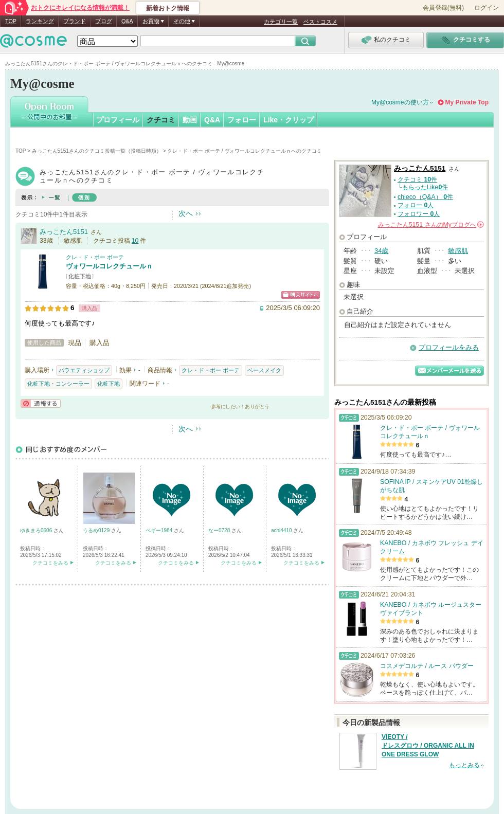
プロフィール (118, 120)
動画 (190, 120)
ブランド (75, 21)
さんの (431, 225)
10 (135, 241)
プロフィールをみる (449, 347)
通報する (41, 403)
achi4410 (282, 530)
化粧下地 (80, 276)
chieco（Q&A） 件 (425, 197)
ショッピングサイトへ (301, 295)
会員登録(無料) (443, 8)
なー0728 (220, 530)
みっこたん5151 (64, 232)
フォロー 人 (416, 205)
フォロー (242, 120)
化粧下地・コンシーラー (58, 384)
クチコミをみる (50, 563)
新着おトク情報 (168, 8)
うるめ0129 (97, 530)
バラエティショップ (84, 370)
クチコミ (161, 120)
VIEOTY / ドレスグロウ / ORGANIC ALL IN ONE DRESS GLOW (428, 746)
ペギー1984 (160, 530)
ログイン (487, 8)
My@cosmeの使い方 (400, 102)
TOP (11, 21)
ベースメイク (264, 370)
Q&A (127, 21)
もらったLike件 (425, 187)
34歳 (381, 251)
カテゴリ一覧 (281, 22)
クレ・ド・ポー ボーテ (95, 257)
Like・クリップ (289, 120)
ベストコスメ (320, 22)
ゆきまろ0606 (37, 530)
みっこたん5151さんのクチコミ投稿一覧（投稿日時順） (97, 151)
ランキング (40, 21)
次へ (186, 213)
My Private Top (467, 102)
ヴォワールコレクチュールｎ (109, 266)
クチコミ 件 (417, 179)
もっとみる (464, 765)
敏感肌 (458, 251)
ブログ (104, 21)
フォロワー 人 (419, 214)
